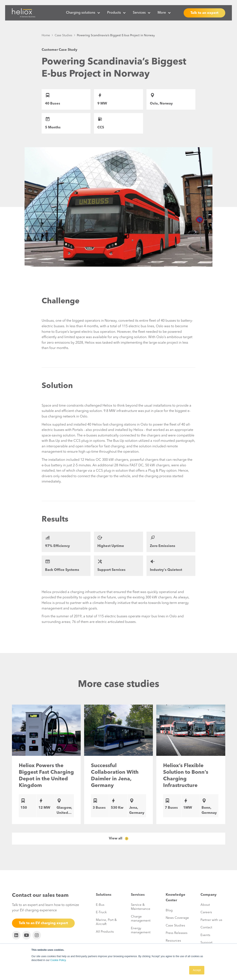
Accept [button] (197, 970)
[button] (83, 13)
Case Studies (63, 35)
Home (46, 35)
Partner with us (211, 920)
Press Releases (177, 933)
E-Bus (100, 905)
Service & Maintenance (141, 907)
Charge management (141, 919)
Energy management (141, 931)
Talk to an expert (204, 13)
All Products (105, 932)
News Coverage (177, 918)
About (205, 905)
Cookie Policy (58, 960)
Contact (206, 928)
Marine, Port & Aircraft (106, 922)
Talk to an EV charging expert (43, 923)
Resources (173, 941)
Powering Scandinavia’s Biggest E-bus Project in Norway (116, 35)
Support (206, 943)
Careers (206, 912)
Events (205, 935)
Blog (169, 911)
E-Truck (101, 912)
